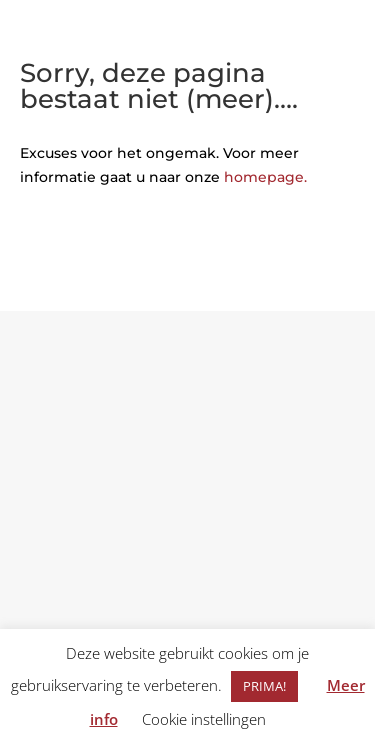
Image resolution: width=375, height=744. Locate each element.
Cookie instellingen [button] (204, 719)
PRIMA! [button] (264, 686)
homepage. (265, 177)
